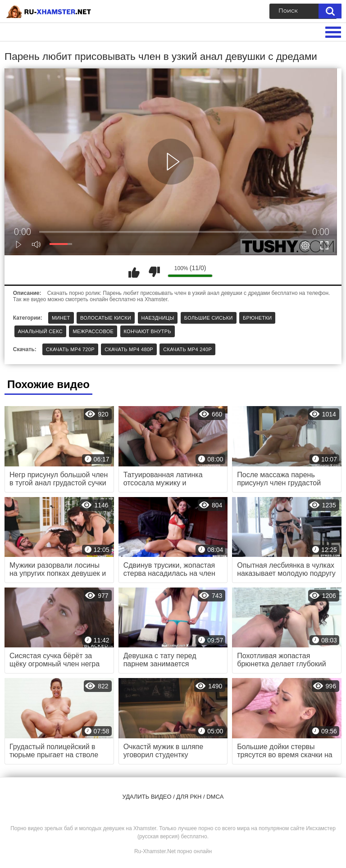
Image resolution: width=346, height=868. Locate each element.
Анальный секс (40, 331)
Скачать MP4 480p (129, 349)
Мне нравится (134, 272)
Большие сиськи (209, 318)
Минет (61, 318)
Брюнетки (257, 318)
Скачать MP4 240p (187, 349)
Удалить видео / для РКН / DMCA (173, 797)
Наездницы (158, 318)
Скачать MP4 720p (70, 349)
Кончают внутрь (148, 331)
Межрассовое (93, 331)
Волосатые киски (106, 318)
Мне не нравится (154, 272)
